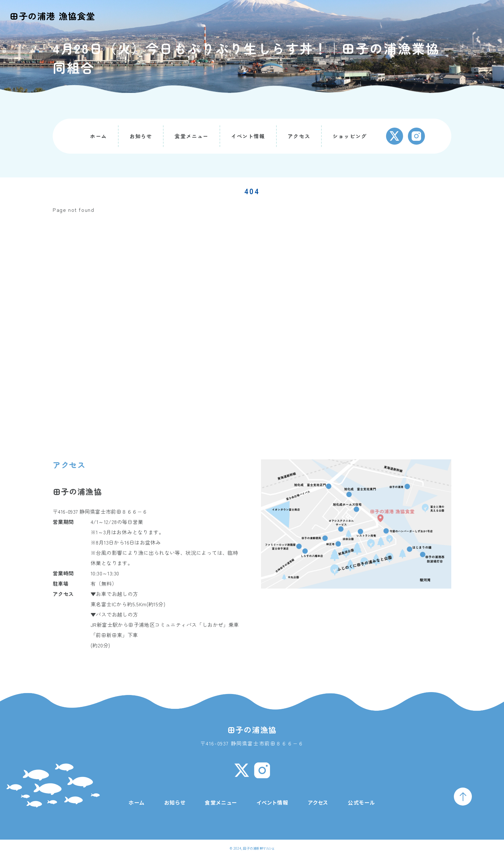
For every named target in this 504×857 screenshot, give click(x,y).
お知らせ (141, 136)
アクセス (299, 136)
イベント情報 (248, 136)
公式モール (362, 802)
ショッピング (350, 136)
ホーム (99, 136)
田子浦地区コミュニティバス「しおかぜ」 (178, 625)
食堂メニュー (192, 136)
